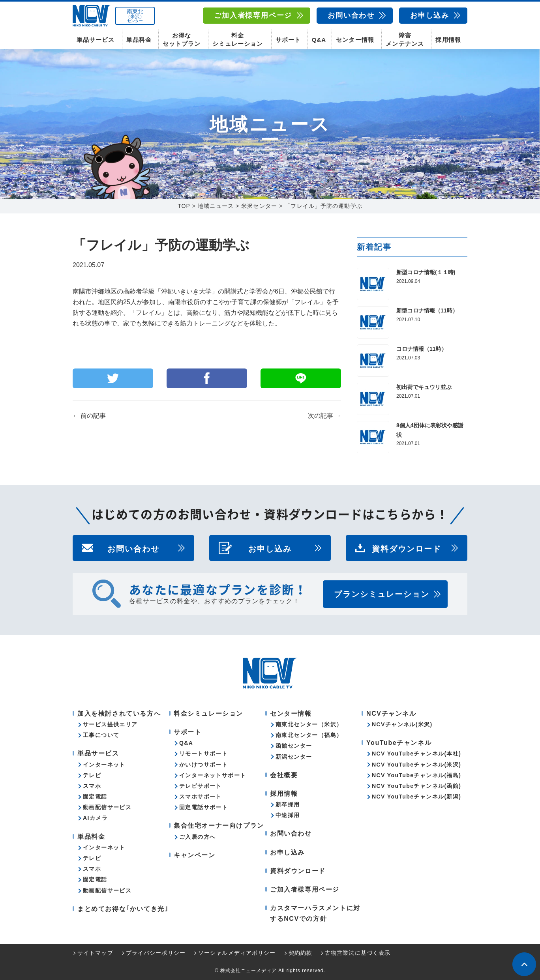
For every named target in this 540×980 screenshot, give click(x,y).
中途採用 (288, 815)
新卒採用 (288, 804)
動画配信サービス (107, 807)
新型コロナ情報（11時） (427, 310)
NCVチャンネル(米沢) (402, 724)
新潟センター (294, 757)
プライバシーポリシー (156, 953)
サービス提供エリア (110, 724)
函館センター (294, 746)
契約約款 (300, 953)
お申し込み (430, 15)
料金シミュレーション (238, 39)
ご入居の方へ (197, 837)
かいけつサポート (203, 765)
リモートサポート (203, 754)
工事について (101, 735)
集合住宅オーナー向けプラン (219, 826)
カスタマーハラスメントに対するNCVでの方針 (315, 913)
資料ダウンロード (407, 548)
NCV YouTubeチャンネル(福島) (416, 775)
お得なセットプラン (182, 39)
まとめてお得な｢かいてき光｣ (123, 909)
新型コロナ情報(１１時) (426, 272)
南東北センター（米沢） (309, 724)
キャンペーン (195, 855)
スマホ (92, 786)
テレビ (92, 775)
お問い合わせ (351, 15)
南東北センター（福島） (309, 735)
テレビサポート (201, 786)
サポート (288, 40)
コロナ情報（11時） (422, 349)
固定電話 (95, 797)
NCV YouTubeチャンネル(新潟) (416, 797)
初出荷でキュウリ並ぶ (424, 387)
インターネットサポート (213, 775)
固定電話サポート (203, 807)
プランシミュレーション (382, 594)
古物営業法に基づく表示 (358, 953)
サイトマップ (95, 953)
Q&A (319, 40)
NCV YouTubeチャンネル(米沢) (416, 765)
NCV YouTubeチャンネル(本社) (416, 754)
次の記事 (324, 416)
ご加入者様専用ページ (253, 15)
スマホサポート (201, 797)
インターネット (104, 765)
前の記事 (89, 416)
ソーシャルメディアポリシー (237, 953)
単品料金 (139, 40)
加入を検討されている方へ (119, 713)
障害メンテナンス (405, 39)
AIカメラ (95, 818)
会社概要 (284, 775)
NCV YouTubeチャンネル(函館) (416, 786)
